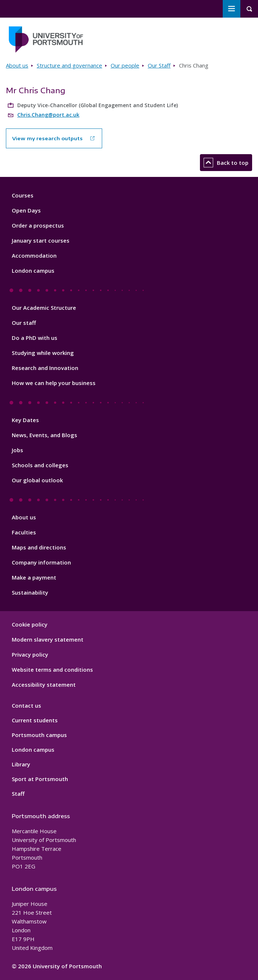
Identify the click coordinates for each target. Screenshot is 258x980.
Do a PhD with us (35, 338)
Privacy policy (30, 654)
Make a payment (34, 577)
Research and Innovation (45, 368)
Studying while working (43, 353)
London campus (33, 271)
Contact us (26, 705)
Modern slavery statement (48, 639)
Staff (18, 794)
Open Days (26, 210)
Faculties (24, 532)
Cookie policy (30, 624)
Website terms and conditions (52, 669)
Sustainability (30, 592)
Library (21, 764)
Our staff (24, 323)
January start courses (41, 240)
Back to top (226, 163)
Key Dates (25, 420)
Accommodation (34, 255)
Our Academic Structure (44, 308)
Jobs (17, 450)
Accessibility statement (44, 685)
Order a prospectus (38, 225)
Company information (41, 562)
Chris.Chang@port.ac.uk (48, 115)
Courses (23, 195)
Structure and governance (69, 65)
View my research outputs (47, 138)
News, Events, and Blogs (44, 435)
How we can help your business (54, 383)
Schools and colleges (40, 465)
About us (17, 65)
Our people (125, 65)
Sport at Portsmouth (40, 779)
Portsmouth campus (39, 735)
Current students (35, 720)
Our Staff (159, 65)
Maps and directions (39, 547)
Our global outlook (37, 480)
